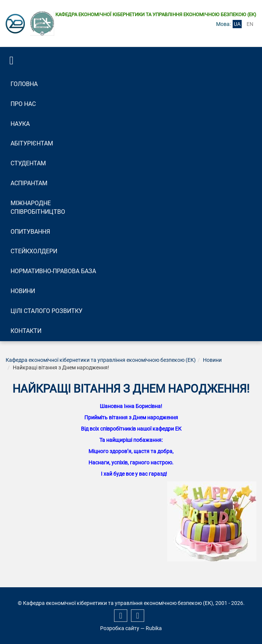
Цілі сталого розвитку (46, 311)
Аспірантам (29, 183)
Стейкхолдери (34, 251)
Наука (20, 124)
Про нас (23, 104)
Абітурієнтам (32, 143)
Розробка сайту (120, 628)
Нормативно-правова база (53, 271)
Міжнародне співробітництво (38, 207)
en (250, 24)
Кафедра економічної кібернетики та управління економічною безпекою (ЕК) (101, 360)
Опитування (30, 232)
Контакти (26, 331)
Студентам (28, 163)
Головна (24, 84)
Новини (23, 291)
